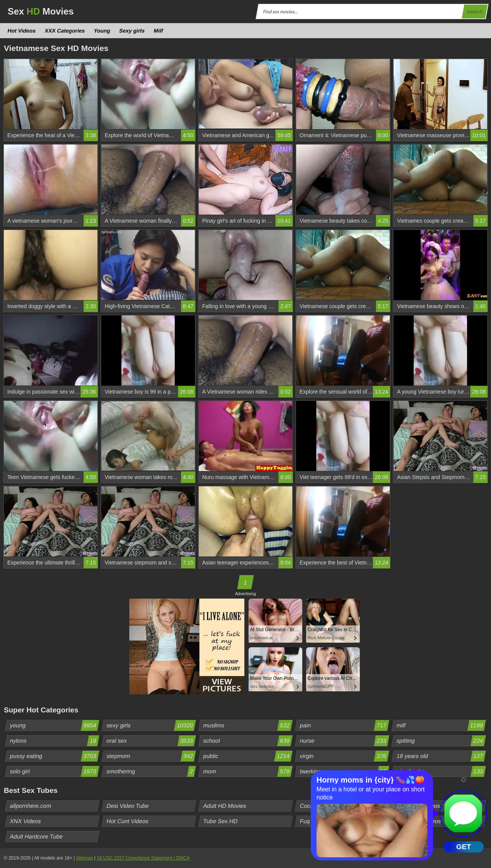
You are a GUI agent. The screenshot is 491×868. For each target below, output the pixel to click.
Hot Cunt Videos (128, 821)
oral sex (151, 741)
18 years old (441, 756)
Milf (159, 31)
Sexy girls (132, 31)
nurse (344, 741)
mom (248, 771)
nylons (54, 741)
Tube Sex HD (221, 821)
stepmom (151, 756)
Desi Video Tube (128, 806)
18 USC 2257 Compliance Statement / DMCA (143, 858)
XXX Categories (65, 31)
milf (441, 725)
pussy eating (54, 756)
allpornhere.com (31, 806)
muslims (248, 725)
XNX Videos (26, 821)
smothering (151, 771)
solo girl (54, 771)
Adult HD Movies (225, 806)
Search (475, 12)
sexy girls (151, 725)
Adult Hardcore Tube (37, 836)
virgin (344, 756)
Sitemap (84, 858)
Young (102, 31)
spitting (441, 741)
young (54, 725)
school (248, 741)
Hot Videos (22, 31)
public (248, 756)
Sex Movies (41, 11)
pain (344, 725)
